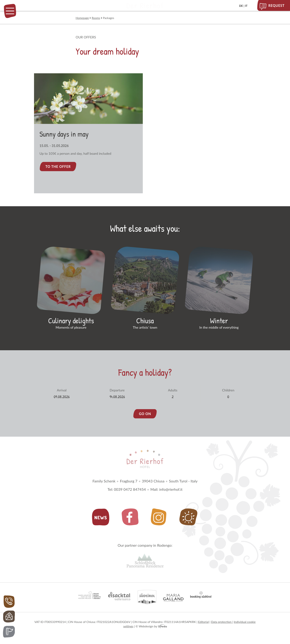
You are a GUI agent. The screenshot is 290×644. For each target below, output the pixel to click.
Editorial (203, 625)
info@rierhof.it (171, 492)
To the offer (58, 167)
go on (145, 417)
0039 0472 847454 (130, 492)
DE (241, 6)
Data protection (222, 625)
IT (246, 6)
